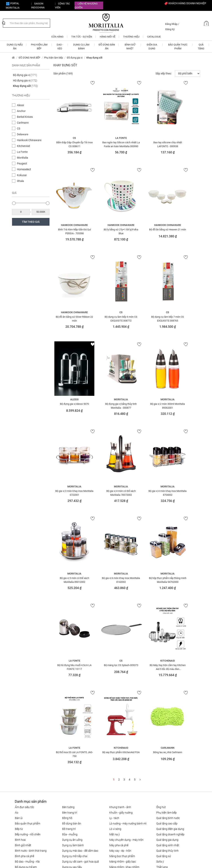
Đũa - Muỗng (70, 659)
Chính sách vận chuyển (120, 772)
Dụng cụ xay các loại (74, 697)
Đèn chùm (21, 730)
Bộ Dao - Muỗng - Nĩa (27, 686)
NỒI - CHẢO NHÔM (119, 708)
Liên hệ (63, 786)
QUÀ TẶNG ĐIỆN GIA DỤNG (170, 653)
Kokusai (22, 175)
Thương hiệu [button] (131, 37)
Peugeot (22, 163)
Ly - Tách (114, 642)
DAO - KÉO (20, 708)
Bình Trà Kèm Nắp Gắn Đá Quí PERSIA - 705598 (184, 144)
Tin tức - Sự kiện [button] (82, 37)
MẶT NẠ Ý (115, 659)
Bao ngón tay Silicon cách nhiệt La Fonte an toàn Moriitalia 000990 (108, 144)
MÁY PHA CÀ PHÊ (119, 670)
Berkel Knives (25, 117)
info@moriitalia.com (28, 763)
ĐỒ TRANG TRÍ (69, 653)
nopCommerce (29, 858)
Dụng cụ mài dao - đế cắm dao (80, 675)
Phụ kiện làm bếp (53, 58)
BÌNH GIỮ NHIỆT (23, 670)
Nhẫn (113, 697)
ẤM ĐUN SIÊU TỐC (25, 632)
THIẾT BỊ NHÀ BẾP (166, 702)
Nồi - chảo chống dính (122, 719)
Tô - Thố (161, 708)
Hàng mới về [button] (108, 37)
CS (19, 128)
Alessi (20, 105)
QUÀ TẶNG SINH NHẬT (168, 670)
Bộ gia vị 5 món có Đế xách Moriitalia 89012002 (184, 405)
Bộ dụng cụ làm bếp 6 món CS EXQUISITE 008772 (184, 231)
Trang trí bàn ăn (166, 719)
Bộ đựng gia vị (25, 75)
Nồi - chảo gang (119, 724)
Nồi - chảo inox (118, 730)
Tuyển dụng (66, 780)
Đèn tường (68, 632)
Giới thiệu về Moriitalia (72, 775)
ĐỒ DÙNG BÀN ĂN (72, 648)
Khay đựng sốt (25, 86)
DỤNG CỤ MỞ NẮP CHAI (75, 681)
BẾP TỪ (19, 653)
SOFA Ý (160, 686)
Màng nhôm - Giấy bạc (123, 686)
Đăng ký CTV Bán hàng (73, 763)
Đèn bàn (20, 724)
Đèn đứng (21, 735)
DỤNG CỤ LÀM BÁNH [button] (81, 47)
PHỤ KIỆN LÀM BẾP (166, 637)
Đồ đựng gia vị (75, 58)
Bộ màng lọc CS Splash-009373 (184, 492)
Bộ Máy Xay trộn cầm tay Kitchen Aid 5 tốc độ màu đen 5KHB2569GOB (70, 579)
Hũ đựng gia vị (25, 80)
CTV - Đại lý (66, 769)
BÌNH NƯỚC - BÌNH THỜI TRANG (31, 675)
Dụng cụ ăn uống (72, 664)
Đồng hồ (67, 642)
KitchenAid (23, 146)
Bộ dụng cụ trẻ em (26, 691)
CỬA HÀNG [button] (57, 37)
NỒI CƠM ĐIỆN (117, 702)
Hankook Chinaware (29, 140)
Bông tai (20, 702)
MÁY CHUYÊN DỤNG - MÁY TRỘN (126, 664)
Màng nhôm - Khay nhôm (124, 691)
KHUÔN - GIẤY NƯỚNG (121, 637)
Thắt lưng (162, 691)
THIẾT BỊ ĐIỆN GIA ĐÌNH (169, 697)
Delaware (23, 134)
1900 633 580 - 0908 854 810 (33, 769)
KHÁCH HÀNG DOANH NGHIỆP (185, 3)
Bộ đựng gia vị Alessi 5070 (108, 316)
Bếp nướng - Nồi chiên (28, 659)
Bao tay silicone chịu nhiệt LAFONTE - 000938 (146, 144)
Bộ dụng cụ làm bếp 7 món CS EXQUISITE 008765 (70, 318)
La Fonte (22, 152)
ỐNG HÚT (161, 632)
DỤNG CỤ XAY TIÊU (72, 691)
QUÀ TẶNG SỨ (164, 681)
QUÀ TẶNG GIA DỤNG (167, 664)
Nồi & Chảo (116, 713)
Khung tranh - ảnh (120, 632)
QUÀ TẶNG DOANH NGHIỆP (170, 659)
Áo (17, 637)
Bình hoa (20, 664)
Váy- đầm (162, 735)
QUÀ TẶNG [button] (201, 47)
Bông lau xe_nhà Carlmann (184, 577)
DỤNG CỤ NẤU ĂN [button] (15, 47)
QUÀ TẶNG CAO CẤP (167, 648)
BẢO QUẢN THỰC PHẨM (28, 648)
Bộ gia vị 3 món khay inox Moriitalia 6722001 (70, 405)
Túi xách (161, 730)
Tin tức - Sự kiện (68, 797)
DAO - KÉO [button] (60, 47)
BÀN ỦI (19, 642)
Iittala (20, 181)
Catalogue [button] (154, 37)
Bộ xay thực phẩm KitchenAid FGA (146, 579)
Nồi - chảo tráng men (122, 735)
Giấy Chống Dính (72, 702)
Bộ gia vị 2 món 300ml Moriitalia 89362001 (184, 318)
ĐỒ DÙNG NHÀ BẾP (29, 58)
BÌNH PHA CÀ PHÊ (25, 681)
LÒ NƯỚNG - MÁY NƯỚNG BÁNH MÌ (128, 648)
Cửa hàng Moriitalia (71, 792)
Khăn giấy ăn (70, 724)
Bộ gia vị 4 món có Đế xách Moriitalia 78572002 (108, 405)
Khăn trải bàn (70, 730)
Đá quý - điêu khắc (26, 719)
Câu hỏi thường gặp (118, 778)
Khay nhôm (69, 735)
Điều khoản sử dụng (118, 784)
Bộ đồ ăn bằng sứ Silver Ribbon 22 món (146, 231)
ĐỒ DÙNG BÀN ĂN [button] (107, 47)
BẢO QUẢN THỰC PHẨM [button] (178, 47)
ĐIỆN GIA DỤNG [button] (152, 47)
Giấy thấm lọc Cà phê (75, 719)
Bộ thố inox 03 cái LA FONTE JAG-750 (108, 579)
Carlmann (23, 123)
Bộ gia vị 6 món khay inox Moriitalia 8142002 (70, 492)
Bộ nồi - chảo (23, 697)
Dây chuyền (22, 713)
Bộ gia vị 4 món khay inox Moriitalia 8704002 (146, 405)
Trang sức (162, 724)
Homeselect (24, 169)
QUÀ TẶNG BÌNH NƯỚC (168, 642)
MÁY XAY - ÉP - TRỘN (120, 675)
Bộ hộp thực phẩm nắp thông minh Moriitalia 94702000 (108, 492)
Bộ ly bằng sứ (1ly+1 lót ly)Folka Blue (70, 231)
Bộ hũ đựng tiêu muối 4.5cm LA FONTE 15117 (146, 492)
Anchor (21, 111)
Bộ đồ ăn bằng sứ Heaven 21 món (108, 231)
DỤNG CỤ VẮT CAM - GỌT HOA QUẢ (80, 686)
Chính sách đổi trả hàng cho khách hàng (127, 765)
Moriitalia (23, 158)
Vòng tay (162, 740)
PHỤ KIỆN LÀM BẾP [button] (39, 47)
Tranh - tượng (164, 713)
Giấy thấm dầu (71, 713)
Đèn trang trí (70, 637)
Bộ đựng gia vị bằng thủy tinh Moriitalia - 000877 (146, 318)
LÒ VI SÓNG (115, 653)
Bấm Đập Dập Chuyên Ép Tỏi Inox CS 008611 (70, 144)
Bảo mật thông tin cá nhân (122, 789)
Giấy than (68, 708)
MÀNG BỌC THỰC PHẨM (122, 681)
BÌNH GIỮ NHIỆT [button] (130, 47)
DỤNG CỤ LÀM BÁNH (73, 670)
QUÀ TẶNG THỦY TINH (167, 675)
